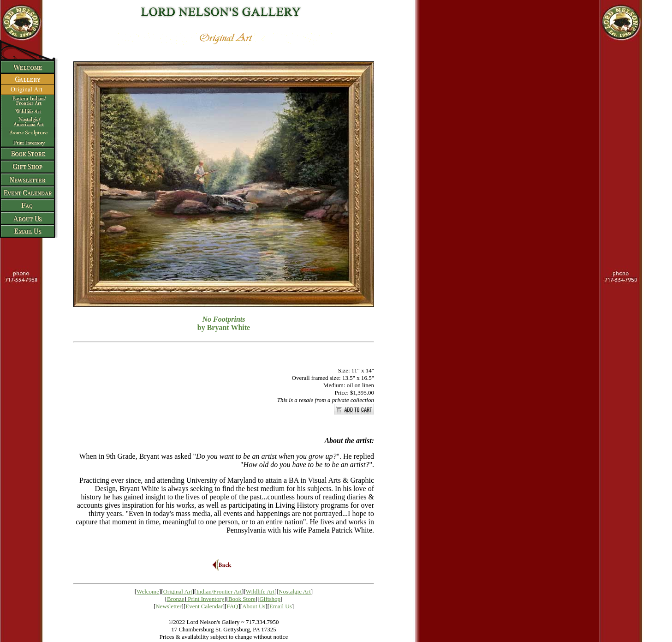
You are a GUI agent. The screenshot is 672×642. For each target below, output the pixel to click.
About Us (254, 606)
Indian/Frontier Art (219, 591)
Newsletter (168, 606)
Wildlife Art (260, 591)
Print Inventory (206, 599)
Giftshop (270, 599)
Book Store (242, 599)
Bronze (176, 599)
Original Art (178, 591)
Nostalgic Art (295, 591)
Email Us (281, 606)
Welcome (148, 591)
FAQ (232, 606)
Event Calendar (204, 606)
